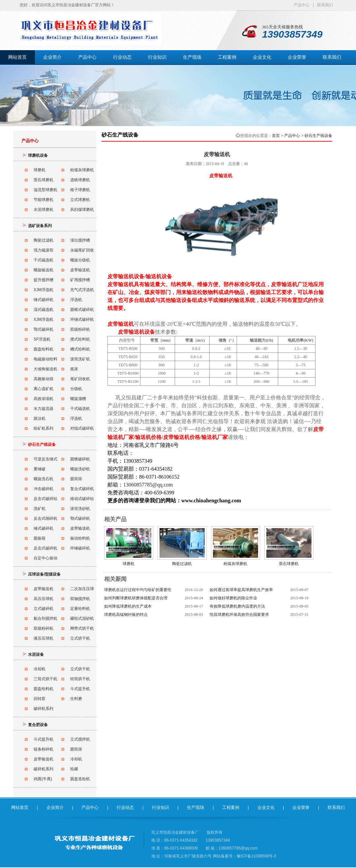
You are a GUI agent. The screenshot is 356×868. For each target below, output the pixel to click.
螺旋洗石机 (44, 479)
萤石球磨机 (44, 180)
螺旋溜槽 (78, 399)
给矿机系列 (44, 428)
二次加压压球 (82, 589)
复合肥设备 (38, 725)
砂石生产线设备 (318, 136)
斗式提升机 (80, 689)
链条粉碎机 (44, 749)
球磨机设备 (38, 155)
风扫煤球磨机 (82, 210)
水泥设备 (36, 654)
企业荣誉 (297, 57)
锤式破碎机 (44, 300)
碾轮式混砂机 (82, 618)
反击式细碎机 (45, 518)
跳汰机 (40, 418)
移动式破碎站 (82, 499)
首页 (276, 136)
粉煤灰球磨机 (82, 170)
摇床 (74, 369)
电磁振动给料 (45, 359)
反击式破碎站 (45, 499)
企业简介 (52, 57)
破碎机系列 (44, 709)
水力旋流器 (44, 409)
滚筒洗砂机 (80, 509)
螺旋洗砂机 (80, 469)
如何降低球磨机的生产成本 (128, 606)
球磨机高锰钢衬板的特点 (126, 615)
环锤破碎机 (80, 548)
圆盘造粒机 (80, 779)
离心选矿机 (44, 389)
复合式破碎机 (82, 489)
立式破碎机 (44, 609)
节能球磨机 (44, 200)
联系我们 (325, 5)
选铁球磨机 (80, 180)
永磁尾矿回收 (82, 250)
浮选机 (76, 300)
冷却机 (40, 669)
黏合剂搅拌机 (45, 618)
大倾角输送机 (45, 369)
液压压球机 (44, 638)
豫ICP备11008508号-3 (256, 856)
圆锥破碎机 (80, 459)
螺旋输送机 (44, 270)
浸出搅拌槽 (80, 240)
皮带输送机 (80, 270)
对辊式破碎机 (82, 428)
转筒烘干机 (80, 679)
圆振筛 (40, 538)
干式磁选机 (44, 260)
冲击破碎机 (44, 489)
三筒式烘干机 (45, 679)
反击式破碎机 (45, 548)
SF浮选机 (42, 339)
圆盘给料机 (44, 349)
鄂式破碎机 (44, 329)
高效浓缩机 (44, 399)
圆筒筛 (76, 479)
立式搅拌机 (80, 739)
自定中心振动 (45, 558)
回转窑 (40, 699)
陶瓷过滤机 (44, 240)
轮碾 (74, 769)
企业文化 (262, 57)
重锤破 (40, 469)
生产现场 (192, 57)
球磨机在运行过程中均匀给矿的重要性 (138, 590)
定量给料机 (80, 609)
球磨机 (40, 170)
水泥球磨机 (44, 210)
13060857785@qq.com (148, 485)
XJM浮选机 (44, 290)
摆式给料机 (80, 339)
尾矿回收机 (80, 379)
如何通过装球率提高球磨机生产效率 (241, 590)
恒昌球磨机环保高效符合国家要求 (239, 615)
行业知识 (157, 57)
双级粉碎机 (80, 329)
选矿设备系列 (40, 226)
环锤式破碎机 (82, 319)
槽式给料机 (80, 349)
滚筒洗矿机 (80, 359)
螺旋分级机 (80, 260)
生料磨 (76, 699)
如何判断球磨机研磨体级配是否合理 (136, 598)
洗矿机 (40, 509)
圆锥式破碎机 (82, 310)
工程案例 (227, 57)
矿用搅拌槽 (80, 280)
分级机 (76, 389)
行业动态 (122, 57)
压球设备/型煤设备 (44, 574)
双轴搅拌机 (80, 599)
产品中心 (302, 5)
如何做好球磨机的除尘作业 (233, 598)
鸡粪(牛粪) (43, 779)
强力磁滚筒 (44, 250)
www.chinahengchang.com (211, 501)
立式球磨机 (80, 200)
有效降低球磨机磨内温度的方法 (237, 606)
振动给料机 (80, 538)
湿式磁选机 (44, 310)
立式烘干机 (80, 638)
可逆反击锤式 (45, 459)
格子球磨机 (80, 190)
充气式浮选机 (82, 290)
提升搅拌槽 (44, 280)
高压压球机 (44, 599)
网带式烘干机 (82, 628)
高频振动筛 (44, 379)
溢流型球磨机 (45, 190)
